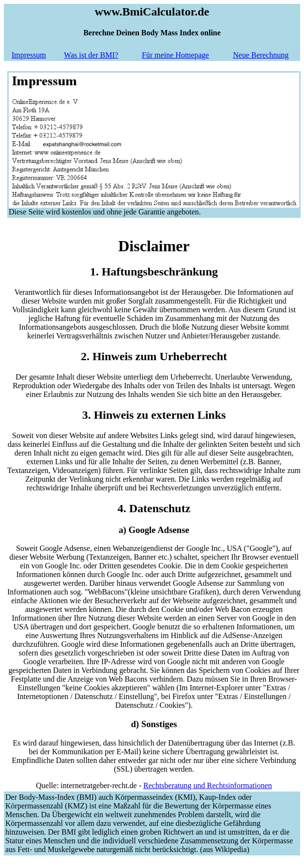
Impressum (29, 55)
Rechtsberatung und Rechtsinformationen (208, 785)
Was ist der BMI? (91, 55)
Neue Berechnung (261, 55)
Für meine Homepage (175, 55)
